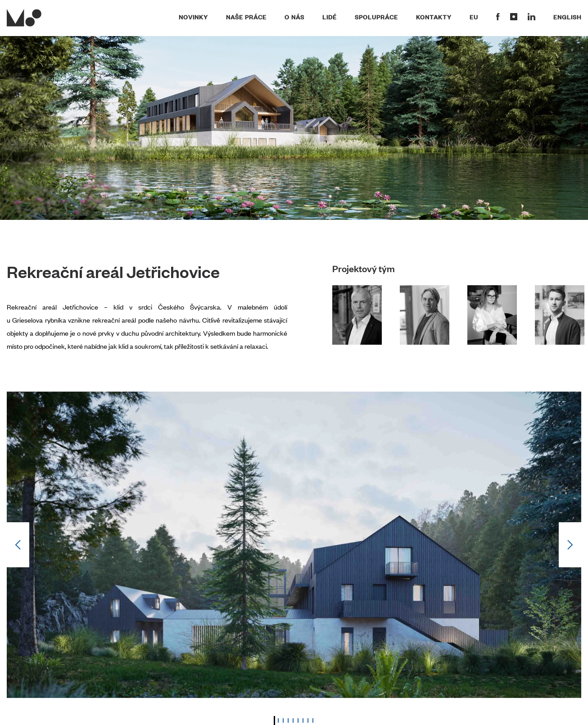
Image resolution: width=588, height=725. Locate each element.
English (567, 17)
